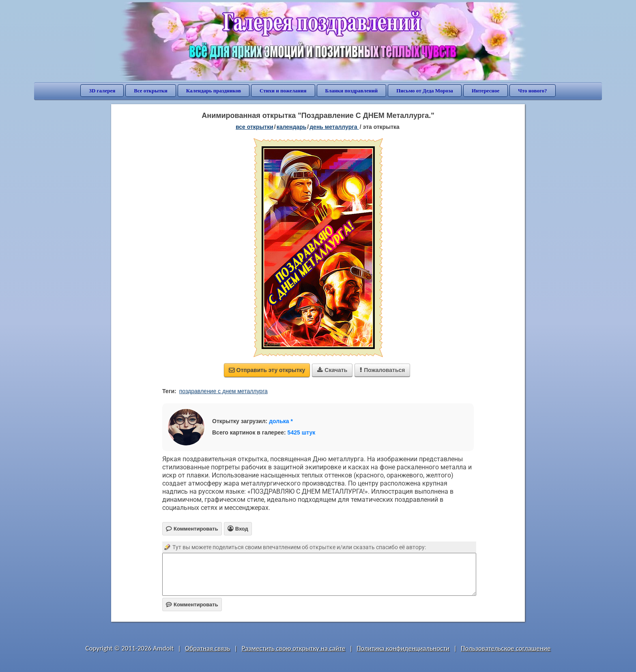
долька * (281, 421)
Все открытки (151, 91)
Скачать (332, 370)
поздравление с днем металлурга (223, 391)
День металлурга (334, 127)
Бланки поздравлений (352, 91)
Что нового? (532, 91)
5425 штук (302, 432)
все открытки (255, 127)
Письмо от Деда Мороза (425, 91)
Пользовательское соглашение (506, 648)
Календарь (292, 127)
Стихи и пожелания (283, 91)
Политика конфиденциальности (403, 648)
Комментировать (192, 605)
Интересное (486, 91)
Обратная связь (208, 648)
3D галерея (102, 91)
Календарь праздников (214, 91)
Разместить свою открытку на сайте (293, 648)
